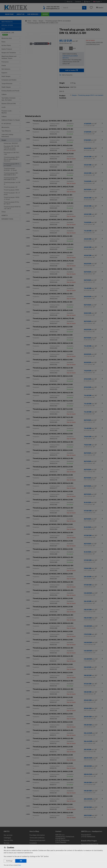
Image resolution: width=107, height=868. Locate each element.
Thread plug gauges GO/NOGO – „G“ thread (10, 169)
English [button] (97, 2)
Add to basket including (73, 59)
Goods (45, 14)
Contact (58, 831)
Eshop (35, 21)
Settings (9, 861)
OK (21, 861)
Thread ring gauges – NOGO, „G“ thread (12, 198)
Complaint (33, 843)
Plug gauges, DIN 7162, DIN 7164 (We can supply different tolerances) (11, 148)
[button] (20, 38)
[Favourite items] (91, 8)
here (20, 865)
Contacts (78, 2)
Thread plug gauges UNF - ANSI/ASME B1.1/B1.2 (11, 179)
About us (69, 2)
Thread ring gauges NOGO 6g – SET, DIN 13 (12, 208)
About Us (20, 14)
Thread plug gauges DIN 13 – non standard (12, 165)
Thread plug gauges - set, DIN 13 (12, 183)
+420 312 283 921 (53, 7)
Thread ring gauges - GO (11, 187)
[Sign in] (87, 2)
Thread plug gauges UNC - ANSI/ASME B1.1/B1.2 (11, 174)
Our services (8, 835)
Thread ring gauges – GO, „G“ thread (12, 194)
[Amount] (66, 48)
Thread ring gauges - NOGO (11, 190)
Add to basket (72, 70)
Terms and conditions (37, 838)
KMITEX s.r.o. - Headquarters (92, 831)
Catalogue (7, 838)
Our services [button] (33, 14)
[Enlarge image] (40, 43)
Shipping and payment (37, 840)
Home (28, 21)
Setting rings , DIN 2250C (11, 143)
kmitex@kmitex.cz (53, 9)
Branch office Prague (89, 841)
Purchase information (37, 835)
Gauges (41, 21)
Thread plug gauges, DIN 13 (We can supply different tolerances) (12, 159)
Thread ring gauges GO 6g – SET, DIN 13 (12, 203)
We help (7, 843)
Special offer (8, 840)
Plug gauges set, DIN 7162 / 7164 (12, 153)
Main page (9, 14)
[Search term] (72, 8)
